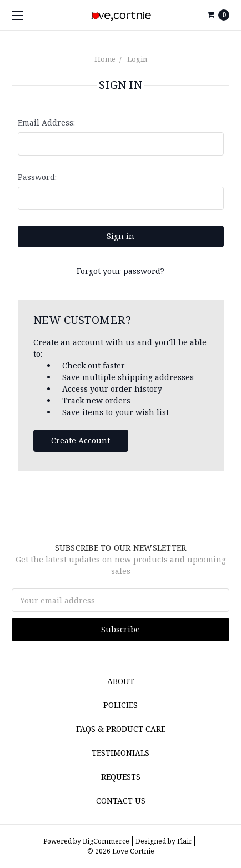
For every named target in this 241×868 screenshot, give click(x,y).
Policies (120, 705)
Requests (121, 777)
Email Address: (46, 123)
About (121, 681)
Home (105, 59)
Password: (37, 177)
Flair (185, 841)
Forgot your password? (120, 271)
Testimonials (120, 753)
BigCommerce (106, 841)
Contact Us (121, 800)
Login (137, 59)
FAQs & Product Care (121, 729)
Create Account (81, 440)
